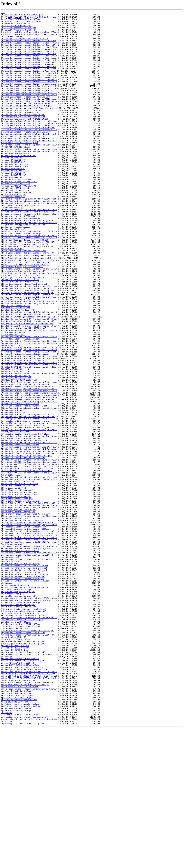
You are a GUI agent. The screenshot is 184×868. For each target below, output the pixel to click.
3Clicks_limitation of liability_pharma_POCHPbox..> (29, 117)
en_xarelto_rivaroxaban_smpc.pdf (19, 710)
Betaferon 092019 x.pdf (14, 231)
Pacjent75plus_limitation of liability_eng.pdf (26, 500)
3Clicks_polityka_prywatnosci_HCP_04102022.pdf (26, 122)
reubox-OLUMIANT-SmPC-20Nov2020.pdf (20, 786)
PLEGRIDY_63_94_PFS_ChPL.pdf (16, 449)
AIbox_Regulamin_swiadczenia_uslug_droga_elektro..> (29, 163)
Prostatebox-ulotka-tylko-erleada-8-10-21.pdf (26, 516)
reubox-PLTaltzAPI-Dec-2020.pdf (18, 791)
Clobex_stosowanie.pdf (13, 246)
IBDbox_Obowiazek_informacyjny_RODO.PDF (22, 334)
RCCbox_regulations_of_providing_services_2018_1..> (29, 532)
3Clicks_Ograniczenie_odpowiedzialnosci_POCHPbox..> (29, 93)
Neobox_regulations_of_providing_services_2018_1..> (29, 404)
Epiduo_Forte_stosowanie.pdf (16, 270)
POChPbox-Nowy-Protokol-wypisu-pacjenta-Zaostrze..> (29, 454)
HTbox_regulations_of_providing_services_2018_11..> (29, 329)
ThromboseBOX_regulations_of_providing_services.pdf (29, 638)
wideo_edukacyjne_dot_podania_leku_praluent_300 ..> (29, 858)
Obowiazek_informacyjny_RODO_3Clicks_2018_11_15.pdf (29, 412)
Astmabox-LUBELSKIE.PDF (14, 189)
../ (3, 13)
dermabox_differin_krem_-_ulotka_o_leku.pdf (25, 674)
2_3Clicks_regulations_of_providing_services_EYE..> (29, 36)
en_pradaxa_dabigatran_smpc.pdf (18, 705)
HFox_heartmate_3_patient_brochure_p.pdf (23, 322)
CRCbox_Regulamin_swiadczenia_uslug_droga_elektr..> (29, 239)
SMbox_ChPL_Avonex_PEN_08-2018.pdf (20, 576)
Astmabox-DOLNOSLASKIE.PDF (15, 181)
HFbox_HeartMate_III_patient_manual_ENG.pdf (25, 290)
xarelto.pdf (7, 861)
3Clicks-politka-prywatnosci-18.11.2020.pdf (25, 44)
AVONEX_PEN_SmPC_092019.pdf (16, 174)
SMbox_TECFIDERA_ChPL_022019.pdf (19, 607)
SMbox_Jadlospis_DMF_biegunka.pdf (19, 586)
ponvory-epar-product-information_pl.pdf (23, 778)
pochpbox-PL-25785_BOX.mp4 (15, 775)
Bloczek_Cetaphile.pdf (13, 233)
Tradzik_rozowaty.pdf (12, 648)
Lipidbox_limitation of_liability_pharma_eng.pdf (28, 381)
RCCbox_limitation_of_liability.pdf (20, 529)
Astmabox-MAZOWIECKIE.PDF (15, 197)
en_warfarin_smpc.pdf (12, 708)
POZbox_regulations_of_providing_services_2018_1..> (29, 493)
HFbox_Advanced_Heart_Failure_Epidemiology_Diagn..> (29, 280)
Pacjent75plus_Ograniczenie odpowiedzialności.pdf (28, 495)
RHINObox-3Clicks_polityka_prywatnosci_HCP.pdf (26, 542)
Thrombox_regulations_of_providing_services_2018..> (29, 643)
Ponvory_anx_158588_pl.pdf (15, 513)
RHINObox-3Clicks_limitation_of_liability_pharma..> (29, 539)
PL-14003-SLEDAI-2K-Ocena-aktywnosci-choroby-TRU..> (29, 436)
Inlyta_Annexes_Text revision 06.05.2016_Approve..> (29, 345)
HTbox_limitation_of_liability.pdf (20, 327)
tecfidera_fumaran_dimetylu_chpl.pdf (21, 840)
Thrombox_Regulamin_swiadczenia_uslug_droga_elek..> (29, 640)
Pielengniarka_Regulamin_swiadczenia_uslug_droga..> (29, 511)
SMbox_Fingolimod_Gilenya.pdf (17, 583)
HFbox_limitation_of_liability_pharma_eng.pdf (26, 311)
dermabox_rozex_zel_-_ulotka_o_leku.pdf (22, 690)
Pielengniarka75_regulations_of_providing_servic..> (29, 508)
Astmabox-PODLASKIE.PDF (14, 205)
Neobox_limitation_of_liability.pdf (20, 402)
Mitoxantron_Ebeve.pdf (13, 397)
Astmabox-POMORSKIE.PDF (14, 207)
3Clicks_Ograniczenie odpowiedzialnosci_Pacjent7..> (29, 65)
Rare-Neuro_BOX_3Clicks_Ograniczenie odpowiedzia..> (29, 550)
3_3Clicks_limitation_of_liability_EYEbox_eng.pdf (28, 150)
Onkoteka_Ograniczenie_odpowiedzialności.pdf (25, 420)
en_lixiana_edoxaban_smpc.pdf (17, 703)
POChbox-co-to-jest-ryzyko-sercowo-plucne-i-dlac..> (29, 459)
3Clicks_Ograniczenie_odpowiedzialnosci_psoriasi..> (29, 99)
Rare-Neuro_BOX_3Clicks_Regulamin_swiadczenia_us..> (29, 552)
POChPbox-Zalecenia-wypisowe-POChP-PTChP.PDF (25, 456)
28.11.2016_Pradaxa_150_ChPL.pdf (19, 34)
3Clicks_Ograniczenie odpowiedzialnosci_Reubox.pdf (29, 70)
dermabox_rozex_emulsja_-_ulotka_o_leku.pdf (25, 684)
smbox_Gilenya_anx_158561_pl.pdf (19, 812)
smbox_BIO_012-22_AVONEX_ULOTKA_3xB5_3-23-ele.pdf (28, 804)
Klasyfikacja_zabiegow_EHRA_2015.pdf (21, 355)
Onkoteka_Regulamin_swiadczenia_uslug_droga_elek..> (29, 423)
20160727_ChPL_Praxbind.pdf (16, 26)
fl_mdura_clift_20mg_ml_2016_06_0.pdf (21, 718)
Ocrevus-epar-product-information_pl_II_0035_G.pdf (29, 417)
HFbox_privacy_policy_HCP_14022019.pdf (22, 316)
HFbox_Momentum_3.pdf (12, 296)
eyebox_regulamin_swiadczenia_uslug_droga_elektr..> (29, 716)
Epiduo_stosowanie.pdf (13, 272)
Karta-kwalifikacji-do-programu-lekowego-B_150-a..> (29, 353)
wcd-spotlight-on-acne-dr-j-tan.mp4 (20, 853)
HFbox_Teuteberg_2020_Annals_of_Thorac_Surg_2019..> (29, 309)
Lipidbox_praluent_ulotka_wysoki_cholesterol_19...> (29, 386)
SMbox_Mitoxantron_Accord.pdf (17, 594)
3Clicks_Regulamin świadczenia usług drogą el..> (28, 101)
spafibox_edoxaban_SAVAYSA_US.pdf (19, 835)
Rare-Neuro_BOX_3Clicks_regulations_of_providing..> (29, 563)
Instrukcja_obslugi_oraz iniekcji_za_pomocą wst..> (29, 350)
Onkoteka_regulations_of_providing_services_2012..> (29, 430)
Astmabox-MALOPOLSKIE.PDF (15, 194)
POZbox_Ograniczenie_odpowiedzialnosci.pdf (24, 482)
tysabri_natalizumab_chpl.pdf (17, 848)
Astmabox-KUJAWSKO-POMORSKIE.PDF (19, 184)
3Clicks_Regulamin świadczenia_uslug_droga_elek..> (29, 104)
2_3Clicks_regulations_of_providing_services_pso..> (29, 39)
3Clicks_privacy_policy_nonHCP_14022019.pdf (25, 140)
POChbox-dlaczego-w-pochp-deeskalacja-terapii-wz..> (29, 462)
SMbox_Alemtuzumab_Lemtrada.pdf (18, 573)
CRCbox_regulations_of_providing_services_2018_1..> (29, 241)
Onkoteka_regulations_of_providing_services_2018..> (29, 433)
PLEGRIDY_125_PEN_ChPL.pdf (15, 438)
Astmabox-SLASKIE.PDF (12, 210)
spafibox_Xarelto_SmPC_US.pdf (17, 832)
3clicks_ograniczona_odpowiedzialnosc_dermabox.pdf (29, 158)
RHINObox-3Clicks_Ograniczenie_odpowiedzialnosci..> (29, 534)
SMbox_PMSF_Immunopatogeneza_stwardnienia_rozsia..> (29, 602)
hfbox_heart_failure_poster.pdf (18, 721)
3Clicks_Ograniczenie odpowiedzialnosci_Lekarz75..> (29, 54)
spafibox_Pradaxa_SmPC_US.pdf (17, 827)
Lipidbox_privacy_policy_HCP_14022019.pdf (24, 389)
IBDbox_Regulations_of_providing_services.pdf (26, 342)
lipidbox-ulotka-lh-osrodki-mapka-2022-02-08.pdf (28, 752)
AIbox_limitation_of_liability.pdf (20, 169)
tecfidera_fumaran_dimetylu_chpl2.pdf (21, 843)
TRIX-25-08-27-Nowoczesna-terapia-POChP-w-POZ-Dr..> (29, 622)
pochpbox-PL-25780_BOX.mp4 (15, 770)
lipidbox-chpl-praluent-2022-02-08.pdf (22, 739)
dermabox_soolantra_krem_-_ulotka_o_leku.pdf (25, 692)
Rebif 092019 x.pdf (11, 565)
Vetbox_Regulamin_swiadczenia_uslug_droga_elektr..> (29, 653)
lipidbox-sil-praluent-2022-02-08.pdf (21, 747)
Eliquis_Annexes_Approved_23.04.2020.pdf (23, 267)
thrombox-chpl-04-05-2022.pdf (17, 845)
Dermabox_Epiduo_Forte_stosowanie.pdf (21, 259)
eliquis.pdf (7, 695)
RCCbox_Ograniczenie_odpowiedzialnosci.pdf (24, 524)
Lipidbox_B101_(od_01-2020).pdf (18, 368)
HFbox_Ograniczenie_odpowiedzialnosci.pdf (24, 298)
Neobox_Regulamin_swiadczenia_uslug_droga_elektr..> (29, 399)
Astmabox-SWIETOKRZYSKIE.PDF (16, 213)
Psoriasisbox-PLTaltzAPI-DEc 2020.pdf (21, 521)
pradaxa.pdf (7, 783)
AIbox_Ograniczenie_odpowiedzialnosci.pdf (24, 161)
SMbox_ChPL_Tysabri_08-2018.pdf (18, 578)
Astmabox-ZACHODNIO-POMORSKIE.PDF (19, 220)
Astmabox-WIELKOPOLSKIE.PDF (16, 218)
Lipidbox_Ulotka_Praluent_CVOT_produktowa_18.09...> (29, 379)
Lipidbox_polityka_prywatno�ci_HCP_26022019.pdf (28, 384)
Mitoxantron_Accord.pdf (14, 394)
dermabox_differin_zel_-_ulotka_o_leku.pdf (24, 677)
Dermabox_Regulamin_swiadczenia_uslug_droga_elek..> (29, 262)
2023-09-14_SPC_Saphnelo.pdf (16, 29)
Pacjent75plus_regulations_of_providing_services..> (29, 503)
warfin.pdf (7, 850)
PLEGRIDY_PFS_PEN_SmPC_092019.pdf (19, 451)
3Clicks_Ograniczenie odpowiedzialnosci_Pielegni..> (29, 67)
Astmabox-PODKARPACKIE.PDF (15, 202)
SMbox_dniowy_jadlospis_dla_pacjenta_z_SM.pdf (26, 612)
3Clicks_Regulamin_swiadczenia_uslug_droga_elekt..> (29, 106)
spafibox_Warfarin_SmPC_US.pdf (17, 830)
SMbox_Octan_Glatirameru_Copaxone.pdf (21, 596)
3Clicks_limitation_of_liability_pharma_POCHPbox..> (29, 119)
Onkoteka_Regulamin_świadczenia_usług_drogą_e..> (28, 425)
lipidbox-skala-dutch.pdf (15, 749)
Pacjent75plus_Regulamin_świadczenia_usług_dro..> (28, 498)
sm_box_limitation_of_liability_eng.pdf (22, 796)
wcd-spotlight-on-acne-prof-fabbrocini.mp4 (24, 856)
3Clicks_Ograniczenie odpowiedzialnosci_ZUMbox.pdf (29, 80)
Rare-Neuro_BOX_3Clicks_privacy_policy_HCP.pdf (26, 560)
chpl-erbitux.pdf (10, 669)
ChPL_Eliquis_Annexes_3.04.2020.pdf (20, 244)
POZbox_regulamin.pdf (12, 487)
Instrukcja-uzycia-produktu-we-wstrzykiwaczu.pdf (28, 347)
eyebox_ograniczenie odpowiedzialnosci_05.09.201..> (29, 713)
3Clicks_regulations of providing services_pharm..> (29, 143)
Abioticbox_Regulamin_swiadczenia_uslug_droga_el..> (29, 176)
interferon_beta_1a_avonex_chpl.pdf (20, 731)
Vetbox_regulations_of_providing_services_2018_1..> (29, 659)
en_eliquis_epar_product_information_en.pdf (25, 700)
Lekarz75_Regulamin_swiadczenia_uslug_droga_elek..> (29, 358)
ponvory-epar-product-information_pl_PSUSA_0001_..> (29, 780)
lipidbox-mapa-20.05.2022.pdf (17, 742)
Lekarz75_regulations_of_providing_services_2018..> (29, 360)
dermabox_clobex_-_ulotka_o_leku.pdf (21, 672)
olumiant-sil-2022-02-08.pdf (16, 762)
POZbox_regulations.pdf (14, 490)
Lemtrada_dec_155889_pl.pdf (16, 366)
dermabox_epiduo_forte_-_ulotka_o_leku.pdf (24, 679)
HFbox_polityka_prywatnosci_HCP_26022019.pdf (25, 314)
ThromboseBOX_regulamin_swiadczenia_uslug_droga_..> (29, 635)
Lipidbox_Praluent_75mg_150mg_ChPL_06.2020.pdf (26, 373)
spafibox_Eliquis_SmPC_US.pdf (17, 824)
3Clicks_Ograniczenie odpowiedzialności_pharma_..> (29, 88)
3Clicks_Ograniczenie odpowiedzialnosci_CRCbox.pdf (29, 47)
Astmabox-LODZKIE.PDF (12, 187)
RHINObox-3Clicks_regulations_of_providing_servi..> (29, 547)
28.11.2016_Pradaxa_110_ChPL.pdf (19, 31)
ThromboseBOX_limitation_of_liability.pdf (24, 627)
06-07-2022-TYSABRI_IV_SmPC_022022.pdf (22, 23)
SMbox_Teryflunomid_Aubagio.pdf (18, 609)
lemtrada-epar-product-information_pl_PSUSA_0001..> (29, 736)
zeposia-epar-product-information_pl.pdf (23, 863)
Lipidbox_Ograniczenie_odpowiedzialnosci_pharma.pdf (29, 371)
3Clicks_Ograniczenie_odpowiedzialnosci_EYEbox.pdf (29, 91)
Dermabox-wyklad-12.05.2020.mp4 (18, 257)
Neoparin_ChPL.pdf (11, 410)
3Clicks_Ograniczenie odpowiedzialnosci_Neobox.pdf (29, 57)
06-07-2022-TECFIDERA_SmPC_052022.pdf (21, 21)
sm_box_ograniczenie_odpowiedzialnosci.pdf (24, 799)
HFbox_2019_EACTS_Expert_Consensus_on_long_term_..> (29, 275)
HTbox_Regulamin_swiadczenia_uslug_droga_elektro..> (29, 324)
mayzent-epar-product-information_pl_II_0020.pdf (28, 757)
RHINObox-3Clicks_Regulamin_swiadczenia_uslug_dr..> (29, 537)
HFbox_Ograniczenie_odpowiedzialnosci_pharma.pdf (28, 301)
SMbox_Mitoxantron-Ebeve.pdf (16, 591)
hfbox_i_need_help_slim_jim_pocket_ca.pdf (24, 726)
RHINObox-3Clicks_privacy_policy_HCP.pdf (23, 544)
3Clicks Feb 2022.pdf (12, 41)
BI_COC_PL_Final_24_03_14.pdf (17, 228)
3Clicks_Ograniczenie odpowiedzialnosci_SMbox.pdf (28, 73)
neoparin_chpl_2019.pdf (14, 760)
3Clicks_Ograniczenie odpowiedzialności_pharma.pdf (29, 86)
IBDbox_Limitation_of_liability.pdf (20, 332)
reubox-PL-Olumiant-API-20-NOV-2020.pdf (22, 788)
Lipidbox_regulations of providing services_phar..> (29, 392)
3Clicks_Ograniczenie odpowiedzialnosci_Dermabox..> (29, 49)
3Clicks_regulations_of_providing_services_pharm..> (29, 148)
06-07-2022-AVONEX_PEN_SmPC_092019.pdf (22, 16)
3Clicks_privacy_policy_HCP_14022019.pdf (23, 135)
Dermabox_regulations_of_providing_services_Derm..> (29, 264)
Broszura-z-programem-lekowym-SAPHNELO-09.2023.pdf (29, 236)
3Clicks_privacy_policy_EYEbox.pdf (20, 132)
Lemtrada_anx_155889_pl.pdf (16, 363)
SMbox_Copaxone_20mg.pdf (14, 581)
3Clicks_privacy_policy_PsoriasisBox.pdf (23, 137)
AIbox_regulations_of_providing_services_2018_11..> (29, 171)
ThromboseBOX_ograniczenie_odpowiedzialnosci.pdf (28, 633)
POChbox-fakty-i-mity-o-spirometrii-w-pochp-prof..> (29, 464)
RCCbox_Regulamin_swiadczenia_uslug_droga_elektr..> (29, 526)
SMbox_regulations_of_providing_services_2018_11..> (29, 614)
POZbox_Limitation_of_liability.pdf (20, 480)
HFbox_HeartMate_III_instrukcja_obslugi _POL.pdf (28, 288)
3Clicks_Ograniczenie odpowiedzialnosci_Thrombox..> (29, 75)
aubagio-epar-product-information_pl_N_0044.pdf (27, 666)
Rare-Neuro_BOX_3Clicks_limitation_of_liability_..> (29, 555)
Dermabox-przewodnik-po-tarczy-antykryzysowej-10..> (29, 254)
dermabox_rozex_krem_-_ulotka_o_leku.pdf (23, 687)
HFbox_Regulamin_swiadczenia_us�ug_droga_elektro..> (30, 303)
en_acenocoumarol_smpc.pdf (15, 697)
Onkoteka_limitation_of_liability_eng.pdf (24, 428)
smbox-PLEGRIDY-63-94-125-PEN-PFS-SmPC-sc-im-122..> (29, 801)
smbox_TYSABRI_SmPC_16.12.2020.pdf (20, 819)
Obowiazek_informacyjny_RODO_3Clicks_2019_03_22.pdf (29, 415)
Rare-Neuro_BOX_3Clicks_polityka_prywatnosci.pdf (28, 557)
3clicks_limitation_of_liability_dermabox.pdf (26, 156)
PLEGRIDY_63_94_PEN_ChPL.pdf (16, 446)
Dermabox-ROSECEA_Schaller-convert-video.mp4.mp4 (28, 251)
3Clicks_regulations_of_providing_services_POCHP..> (29, 145)
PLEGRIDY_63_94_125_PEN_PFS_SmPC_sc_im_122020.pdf (28, 443)
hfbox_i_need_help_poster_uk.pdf (19, 723)
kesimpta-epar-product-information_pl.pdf (24, 734)
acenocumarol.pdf (10, 664)
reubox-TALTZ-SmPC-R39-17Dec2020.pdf (21, 793)
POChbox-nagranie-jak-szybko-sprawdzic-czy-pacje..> (29, 469)
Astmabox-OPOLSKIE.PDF (13, 200)
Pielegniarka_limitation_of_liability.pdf (24, 506)
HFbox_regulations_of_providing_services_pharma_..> (29, 319)
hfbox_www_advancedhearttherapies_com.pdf (24, 729)
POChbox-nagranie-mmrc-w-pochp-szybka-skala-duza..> (29, 472)
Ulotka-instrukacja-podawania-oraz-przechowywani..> (29, 651)
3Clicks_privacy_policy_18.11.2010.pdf (22, 130)
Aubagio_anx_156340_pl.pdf (15, 223)
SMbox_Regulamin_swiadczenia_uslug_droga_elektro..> (29, 604)
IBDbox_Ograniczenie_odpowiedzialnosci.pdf (24, 337)
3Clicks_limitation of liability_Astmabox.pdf (26, 114)
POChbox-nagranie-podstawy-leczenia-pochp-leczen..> (29, 474)
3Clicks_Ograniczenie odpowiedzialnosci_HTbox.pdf (28, 52)
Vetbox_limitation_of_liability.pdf (20, 656)
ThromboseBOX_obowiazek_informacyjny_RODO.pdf (26, 630)
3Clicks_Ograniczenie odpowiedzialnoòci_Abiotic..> (29, 83)
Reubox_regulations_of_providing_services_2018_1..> (29, 570)
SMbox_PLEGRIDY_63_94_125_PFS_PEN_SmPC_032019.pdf (28, 599)
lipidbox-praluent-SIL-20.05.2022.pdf (21, 744)
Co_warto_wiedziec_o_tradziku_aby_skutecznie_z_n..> (29, 249)
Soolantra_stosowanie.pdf (15, 617)
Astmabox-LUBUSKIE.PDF (13, 192)
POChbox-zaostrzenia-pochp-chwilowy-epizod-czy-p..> (29, 477)
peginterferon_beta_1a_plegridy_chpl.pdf (23, 765)
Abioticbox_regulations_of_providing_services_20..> (29, 179)
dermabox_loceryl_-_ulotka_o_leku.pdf (21, 682)
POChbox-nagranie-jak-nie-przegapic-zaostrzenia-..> (29, 467)
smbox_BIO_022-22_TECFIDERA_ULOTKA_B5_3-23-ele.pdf (29, 809)
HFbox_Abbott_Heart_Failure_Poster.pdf (22, 277)
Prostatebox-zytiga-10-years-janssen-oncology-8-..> (29, 519)
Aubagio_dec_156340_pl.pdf (15, 226)
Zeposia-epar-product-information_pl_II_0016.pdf (28, 661)
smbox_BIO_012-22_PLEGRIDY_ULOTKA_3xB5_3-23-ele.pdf (29, 806)
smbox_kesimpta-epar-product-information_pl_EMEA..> (29, 822)
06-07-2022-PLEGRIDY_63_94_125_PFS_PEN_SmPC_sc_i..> (29, 18)
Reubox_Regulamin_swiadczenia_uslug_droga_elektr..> (29, 568)
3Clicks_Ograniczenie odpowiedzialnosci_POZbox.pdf (29, 62)
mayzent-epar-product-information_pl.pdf (23, 754)
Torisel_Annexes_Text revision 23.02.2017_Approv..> (29, 646)
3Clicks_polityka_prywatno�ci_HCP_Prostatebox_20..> (30, 127)
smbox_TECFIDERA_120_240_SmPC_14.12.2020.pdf (25, 817)
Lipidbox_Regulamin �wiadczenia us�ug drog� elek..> (31, 376)
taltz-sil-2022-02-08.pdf (15, 837)
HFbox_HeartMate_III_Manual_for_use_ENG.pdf (25, 285)
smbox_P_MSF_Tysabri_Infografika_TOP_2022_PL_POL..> (29, 814)
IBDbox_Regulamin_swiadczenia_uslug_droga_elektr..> (29, 340)
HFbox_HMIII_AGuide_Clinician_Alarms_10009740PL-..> (29, 283)
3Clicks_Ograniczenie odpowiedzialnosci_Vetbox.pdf (29, 78)
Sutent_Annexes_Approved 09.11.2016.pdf (22, 620)
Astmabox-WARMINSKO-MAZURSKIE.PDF (19, 215)
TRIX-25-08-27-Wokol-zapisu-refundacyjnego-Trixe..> (29, 625)
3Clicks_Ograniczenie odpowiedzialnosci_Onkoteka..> (29, 60)
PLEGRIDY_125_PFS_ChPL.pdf (15, 441)
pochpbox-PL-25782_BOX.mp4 (15, 773)
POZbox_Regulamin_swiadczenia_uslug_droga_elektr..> (29, 485)
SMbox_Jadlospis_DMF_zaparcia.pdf (19, 589)
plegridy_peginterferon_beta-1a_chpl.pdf (23, 767)
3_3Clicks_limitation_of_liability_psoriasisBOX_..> (29, 153)
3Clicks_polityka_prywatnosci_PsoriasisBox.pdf (26, 124)
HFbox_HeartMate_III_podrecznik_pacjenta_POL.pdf (28, 293)
